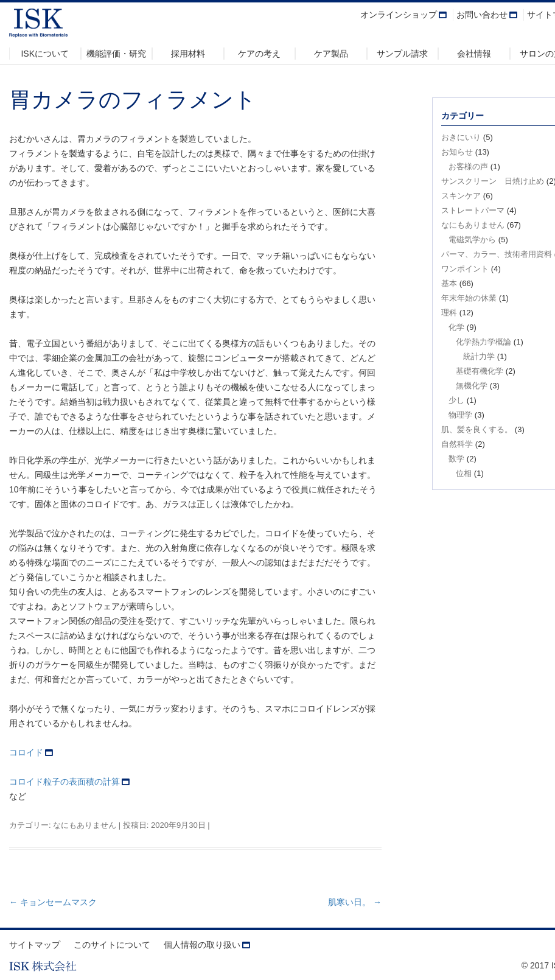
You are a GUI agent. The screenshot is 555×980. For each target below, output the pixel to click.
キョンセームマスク (53, 902)
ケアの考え (259, 54)
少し (456, 400)
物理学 (460, 415)
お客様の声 (468, 166)
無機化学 (472, 386)
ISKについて (45, 54)
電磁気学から (472, 240)
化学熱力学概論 (483, 342)
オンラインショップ (399, 15)
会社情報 (474, 54)
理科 (449, 313)
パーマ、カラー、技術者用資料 (497, 254)
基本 (449, 283)
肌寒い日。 (355, 902)
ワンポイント (465, 269)
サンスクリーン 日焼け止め (493, 181)
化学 (456, 327)
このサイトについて (112, 945)
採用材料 (188, 54)
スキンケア (461, 196)
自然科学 (457, 444)
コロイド (26, 752)
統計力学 (479, 356)
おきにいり (461, 137)
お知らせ (457, 152)
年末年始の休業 (469, 298)
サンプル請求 (402, 54)
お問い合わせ (482, 15)
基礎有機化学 (480, 371)
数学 (456, 459)
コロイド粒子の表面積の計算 (65, 782)
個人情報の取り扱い (202, 945)
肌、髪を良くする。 (477, 429)
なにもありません (85, 825)
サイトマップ (35, 945)
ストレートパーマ (473, 210)
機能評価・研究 (116, 54)
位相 (464, 473)
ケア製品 (331, 54)
